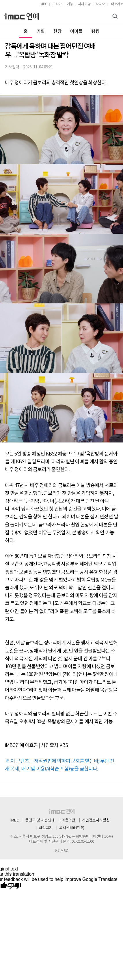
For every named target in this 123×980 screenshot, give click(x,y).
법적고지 (46, 828)
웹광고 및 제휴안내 (40, 820)
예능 (70, 4)
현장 (57, 32)
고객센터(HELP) (72, 828)
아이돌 (76, 32)
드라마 (57, 4)
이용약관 (68, 820)
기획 (41, 32)
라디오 (100, 4)
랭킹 (95, 32)
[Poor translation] (14, 886)
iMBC (43, 4)
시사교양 (84, 4)
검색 (116, 17)
